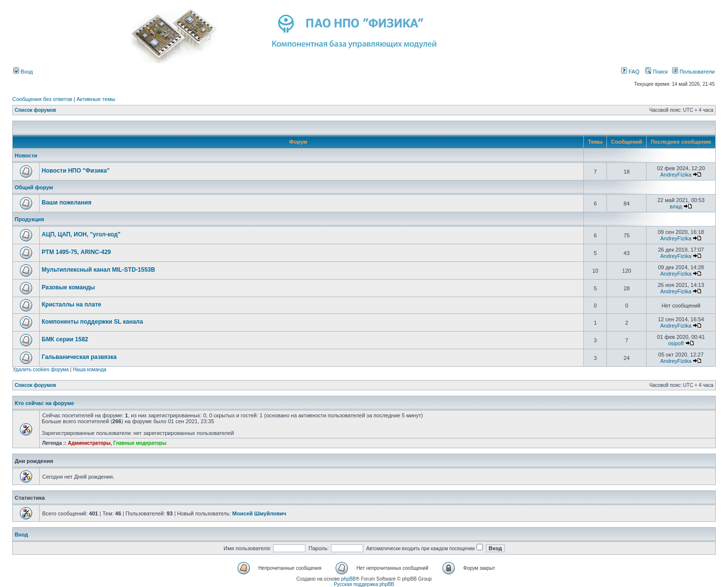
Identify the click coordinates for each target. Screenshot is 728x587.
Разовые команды (68, 287)
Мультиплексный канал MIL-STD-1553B (98, 270)
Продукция (29, 219)
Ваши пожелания (66, 203)
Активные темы (96, 99)
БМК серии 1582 (65, 339)
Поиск (656, 72)
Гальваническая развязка (79, 357)
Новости (26, 155)
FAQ (630, 72)
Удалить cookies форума (41, 370)
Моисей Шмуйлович (259, 513)
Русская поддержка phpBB (364, 584)
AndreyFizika (676, 175)
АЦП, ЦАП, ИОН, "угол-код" (81, 234)
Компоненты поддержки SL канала (92, 322)
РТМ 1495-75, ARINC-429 (76, 252)
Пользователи (693, 72)
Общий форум (34, 187)
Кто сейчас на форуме (44, 403)
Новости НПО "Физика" (76, 171)
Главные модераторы (140, 443)
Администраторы (89, 443)
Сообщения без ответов (42, 99)
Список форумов (36, 110)
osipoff (676, 343)
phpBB (349, 579)
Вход (23, 72)
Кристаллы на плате (71, 305)
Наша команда (89, 370)
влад (676, 206)
